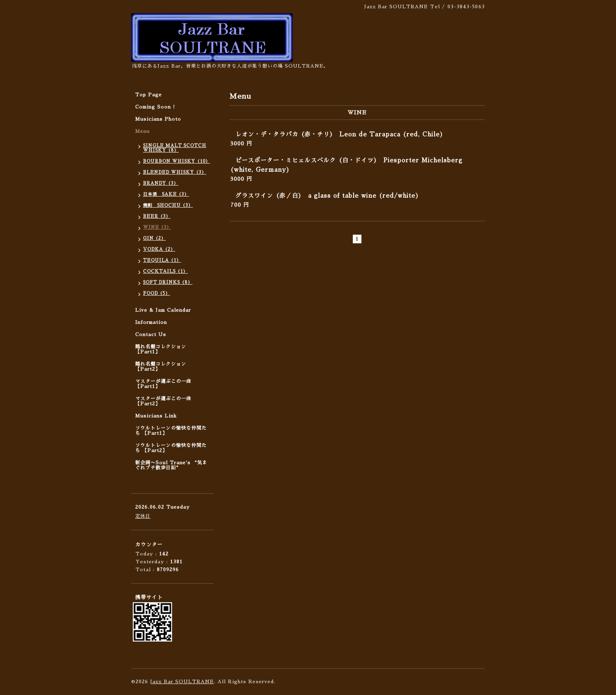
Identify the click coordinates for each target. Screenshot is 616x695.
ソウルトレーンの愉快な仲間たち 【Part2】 (171, 448)
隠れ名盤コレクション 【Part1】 (161, 349)
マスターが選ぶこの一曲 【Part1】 (163, 384)
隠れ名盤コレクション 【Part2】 (161, 367)
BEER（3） (157, 216)
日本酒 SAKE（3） (166, 194)
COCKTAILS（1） (165, 271)
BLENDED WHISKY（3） (175, 172)
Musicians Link (156, 416)
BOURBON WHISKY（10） (177, 161)
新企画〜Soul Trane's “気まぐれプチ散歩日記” (171, 465)
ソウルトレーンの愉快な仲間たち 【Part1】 (171, 431)
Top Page (148, 95)
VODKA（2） (159, 249)
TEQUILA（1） (162, 260)
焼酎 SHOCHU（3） (168, 205)
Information (151, 322)
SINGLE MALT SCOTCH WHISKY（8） (175, 148)
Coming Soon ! (155, 107)
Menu (142, 131)
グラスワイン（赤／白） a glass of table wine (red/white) (327, 196)
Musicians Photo (158, 119)
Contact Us (151, 335)
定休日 (143, 516)
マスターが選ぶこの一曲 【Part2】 (163, 401)
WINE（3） (157, 227)
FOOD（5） (157, 293)
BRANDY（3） (161, 183)
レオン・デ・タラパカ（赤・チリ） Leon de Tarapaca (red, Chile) (339, 134)
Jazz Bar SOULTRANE (182, 682)
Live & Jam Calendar (163, 310)
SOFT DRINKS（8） (168, 282)
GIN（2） (154, 238)
